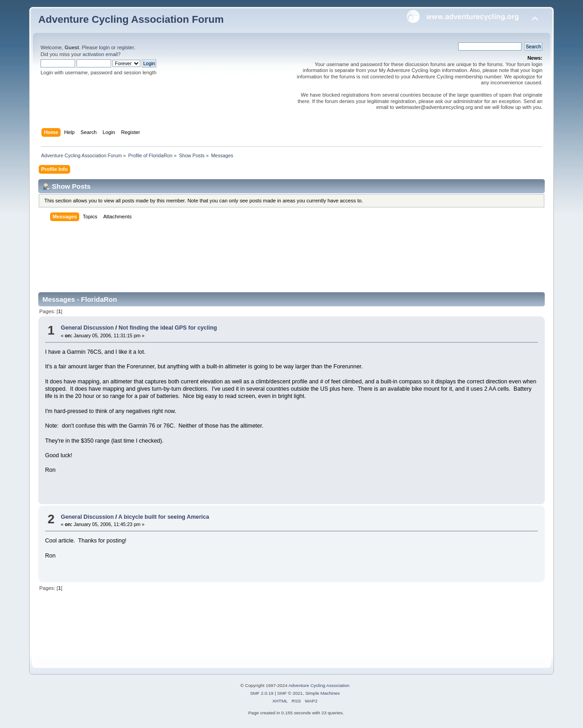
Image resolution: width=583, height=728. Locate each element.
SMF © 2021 (290, 693)
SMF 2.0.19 (262, 693)
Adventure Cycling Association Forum (131, 19)
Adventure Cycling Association (319, 685)
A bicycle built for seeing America (164, 517)
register (125, 47)
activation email (100, 54)
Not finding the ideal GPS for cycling (168, 328)
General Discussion (87, 328)
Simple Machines (322, 693)
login (104, 47)
